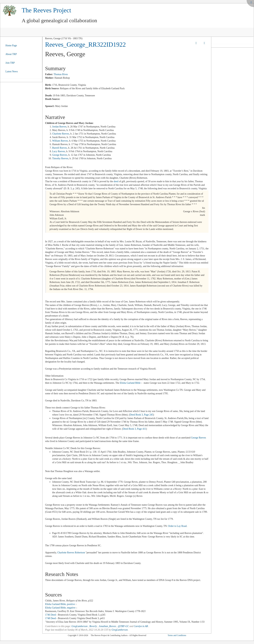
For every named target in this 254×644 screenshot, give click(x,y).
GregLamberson (79, 626)
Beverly (93, 626)
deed (116, 181)
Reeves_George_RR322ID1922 (85, 45)
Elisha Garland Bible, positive (60, 604)
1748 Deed (51, 618)
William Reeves (60, 141)
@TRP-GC (123, 626)
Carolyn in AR (141, 626)
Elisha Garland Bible (130, 383)
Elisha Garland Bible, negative (60, 608)
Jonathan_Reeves (107, 626)
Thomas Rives (61, 74)
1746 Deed (51, 615)
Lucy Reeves (59, 151)
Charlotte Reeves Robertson (71, 553)
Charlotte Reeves (61, 134)
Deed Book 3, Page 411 (134, 429)
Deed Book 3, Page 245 (142, 415)
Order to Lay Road (177, 526)
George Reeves (60, 155)
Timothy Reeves (60, 158)
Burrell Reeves (60, 148)
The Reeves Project (46, 10)
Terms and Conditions (177, 635)
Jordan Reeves (59, 127)
